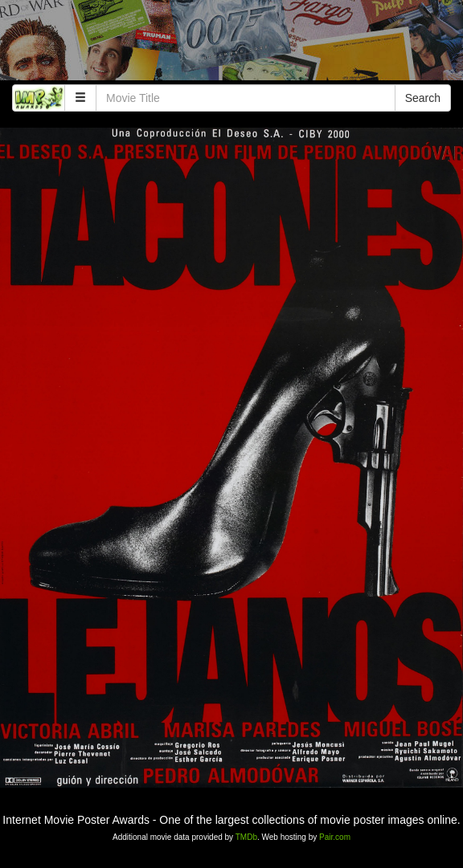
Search (423, 98)
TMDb (246, 837)
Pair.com (335, 837)
